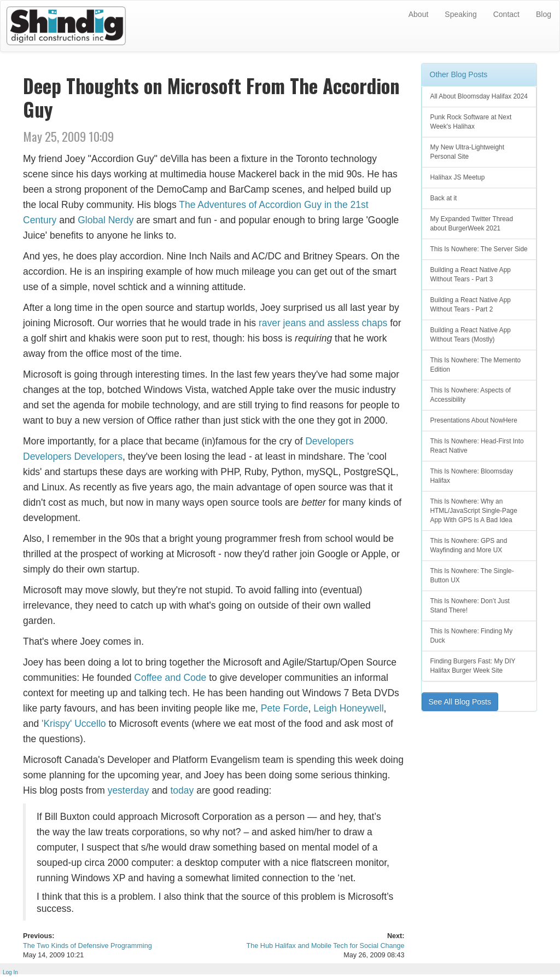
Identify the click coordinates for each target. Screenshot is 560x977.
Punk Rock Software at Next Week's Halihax (471, 122)
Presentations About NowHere (474, 420)
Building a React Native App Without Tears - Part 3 (471, 274)
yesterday (129, 790)
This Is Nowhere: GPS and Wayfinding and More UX (469, 545)
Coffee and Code (170, 678)
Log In (10, 972)
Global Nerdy (106, 220)
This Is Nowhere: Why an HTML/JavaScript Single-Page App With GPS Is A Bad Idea (474, 511)
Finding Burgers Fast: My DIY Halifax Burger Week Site (473, 666)
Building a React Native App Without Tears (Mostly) (471, 335)
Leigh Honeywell (348, 708)
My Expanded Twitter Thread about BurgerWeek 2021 (472, 224)
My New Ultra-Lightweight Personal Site (467, 152)
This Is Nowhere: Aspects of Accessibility (471, 395)
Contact (506, 14)
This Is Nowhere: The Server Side (479, 249)
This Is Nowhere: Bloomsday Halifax (472, 476)
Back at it (444, 198)
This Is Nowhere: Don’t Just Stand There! (470, 606)
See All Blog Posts (460, 702)
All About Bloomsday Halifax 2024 (479, 96)
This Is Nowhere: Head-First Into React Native (477, 446)
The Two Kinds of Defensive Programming (87, 946)
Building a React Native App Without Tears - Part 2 (471, 305)
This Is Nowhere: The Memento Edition (476, 365)
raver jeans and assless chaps (323, 323)
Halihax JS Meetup (458, 177)
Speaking (460, 14)
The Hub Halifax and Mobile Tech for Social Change (326, 946)
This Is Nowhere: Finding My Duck (472, 636)
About (419, 14)
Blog (544, 14)
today (182, 790)
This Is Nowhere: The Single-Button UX (472, 576)
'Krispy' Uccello (74, 724)
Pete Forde (285, 708)
